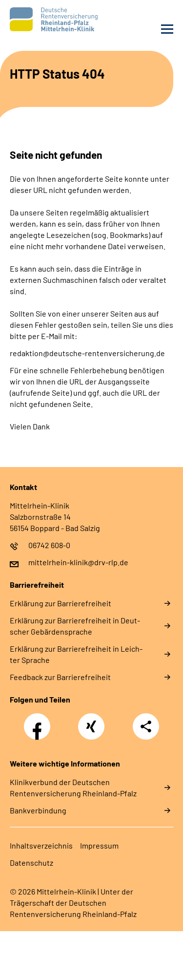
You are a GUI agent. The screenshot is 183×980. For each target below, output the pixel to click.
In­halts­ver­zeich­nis (41, 845)
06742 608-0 (49, 545)
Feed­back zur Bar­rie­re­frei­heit (60, 677)
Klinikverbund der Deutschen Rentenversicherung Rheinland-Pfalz (73, 788)
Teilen (146, 726)
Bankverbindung (38, 810)
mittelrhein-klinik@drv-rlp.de (78, 562)
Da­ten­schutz (31, 863)
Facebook (40, 721)
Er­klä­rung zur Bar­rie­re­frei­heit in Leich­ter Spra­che (76, 654)
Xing (91, 721)
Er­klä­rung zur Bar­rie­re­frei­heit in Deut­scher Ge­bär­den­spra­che (75, 626)
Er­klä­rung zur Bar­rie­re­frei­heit (61, 603)
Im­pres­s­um (99, 845)
